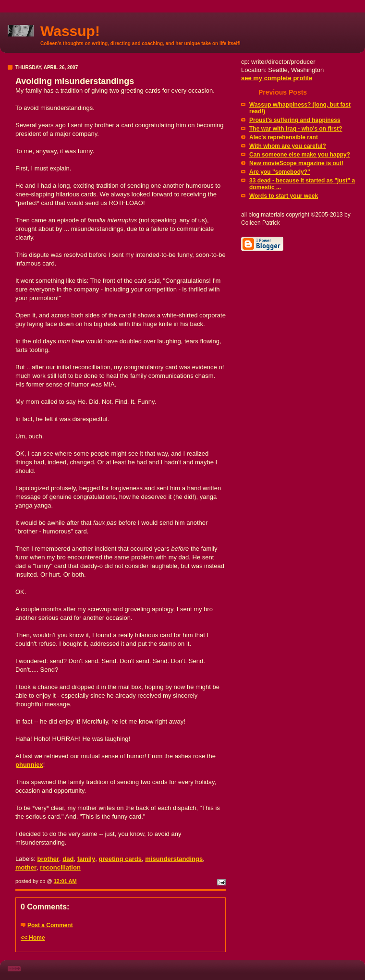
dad (68, 859)
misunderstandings (174, 859)
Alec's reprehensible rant (284, 137)
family (86, 859)
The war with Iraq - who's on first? (296, 129)
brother (49, 859)
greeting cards (120, 859)
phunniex (29, 765)
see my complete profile (277, 78)
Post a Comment (50, 925)
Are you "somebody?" (280, 172)
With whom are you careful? (288, 146)
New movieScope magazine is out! (296, 163)
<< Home (33, 938)
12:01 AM (65, 881)
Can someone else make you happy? (300, 155)
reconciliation (60, 867)
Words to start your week (284, 196)
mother (26, 867)
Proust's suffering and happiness (295, 120)
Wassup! (70, 31)
